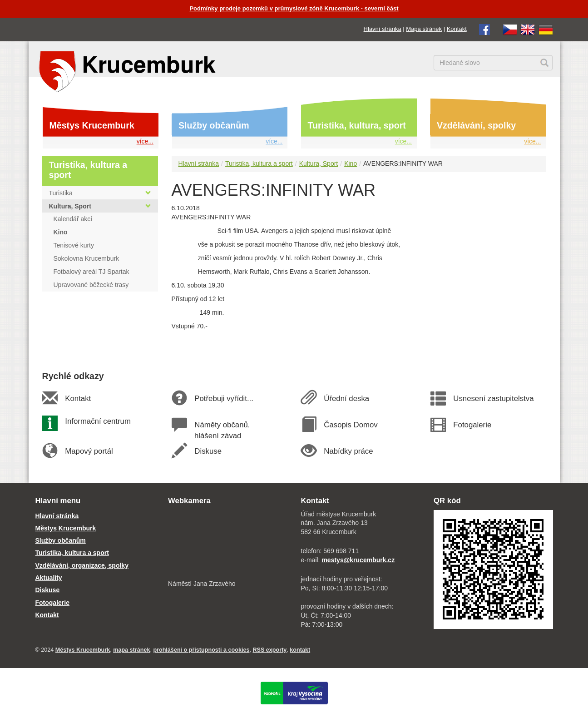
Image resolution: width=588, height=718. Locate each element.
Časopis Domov (351, 425)
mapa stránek (131, 650)
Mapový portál (89, 451)
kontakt (300, 650)
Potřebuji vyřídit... (224, 399)
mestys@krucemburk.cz (358, 560)
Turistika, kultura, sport (357, 125)
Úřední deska (346, 399)
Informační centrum (98, 421)
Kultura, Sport (319, 163)
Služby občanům (214, 125)
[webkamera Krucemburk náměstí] (228, 544)
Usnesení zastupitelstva (494, 399)
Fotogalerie (472, 425)
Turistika (100, 193)
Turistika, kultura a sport (259, 163)
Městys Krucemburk (92, 125)
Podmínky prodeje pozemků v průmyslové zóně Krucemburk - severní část (294, 8)
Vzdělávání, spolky (476, 125)
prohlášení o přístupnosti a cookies (201, 650)
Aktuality (49, 578)
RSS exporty (269, 650)
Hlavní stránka (383, 29)
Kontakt (457, 29)
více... (145, 141)
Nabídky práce (348, 451)
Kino (351, 163)
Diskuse (208, 451)
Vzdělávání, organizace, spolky (82, 565)
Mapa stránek (424, 29)
